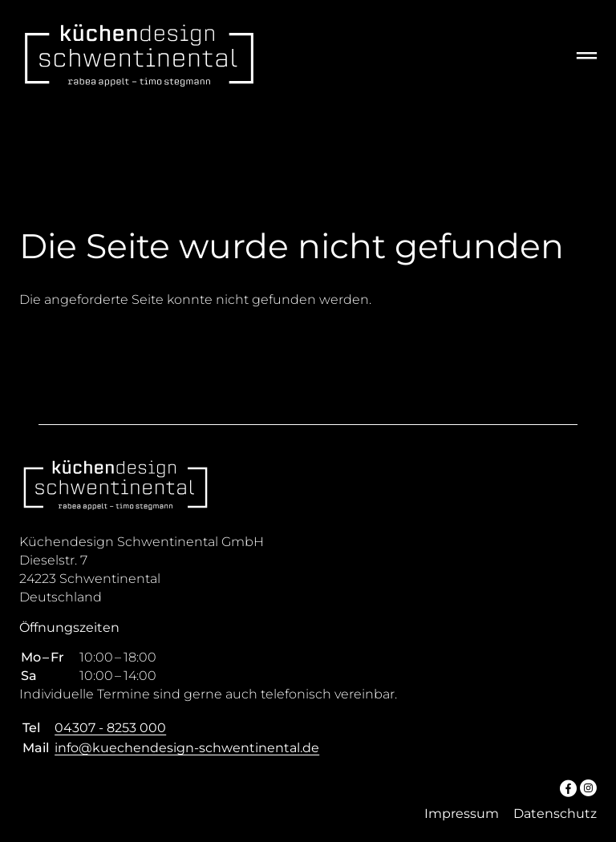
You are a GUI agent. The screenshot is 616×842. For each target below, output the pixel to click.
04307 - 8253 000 (110, 728)
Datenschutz (555, 814)
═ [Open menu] (587, 55)
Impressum (462, 814)
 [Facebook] (568, 787)
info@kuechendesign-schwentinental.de (187, 748)
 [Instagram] (588, 787)
